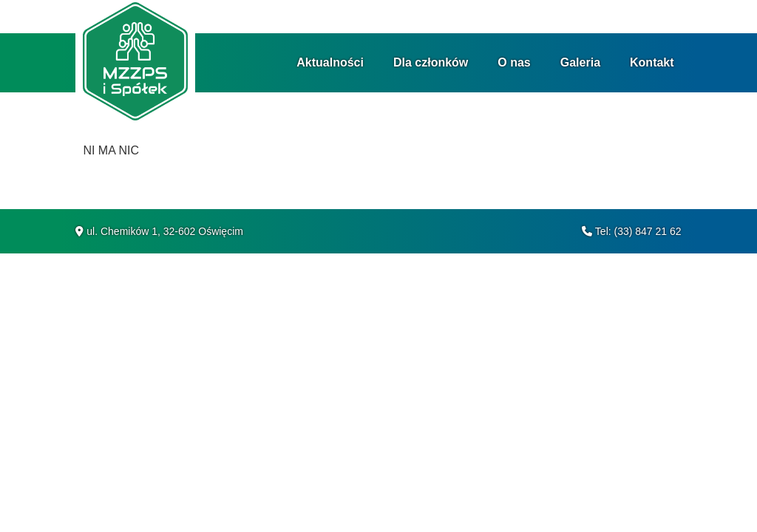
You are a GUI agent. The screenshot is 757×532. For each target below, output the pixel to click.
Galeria (580, 62)
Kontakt (652, 62)
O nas (514, 62)
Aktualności (330, 62)
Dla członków (431, 62)
